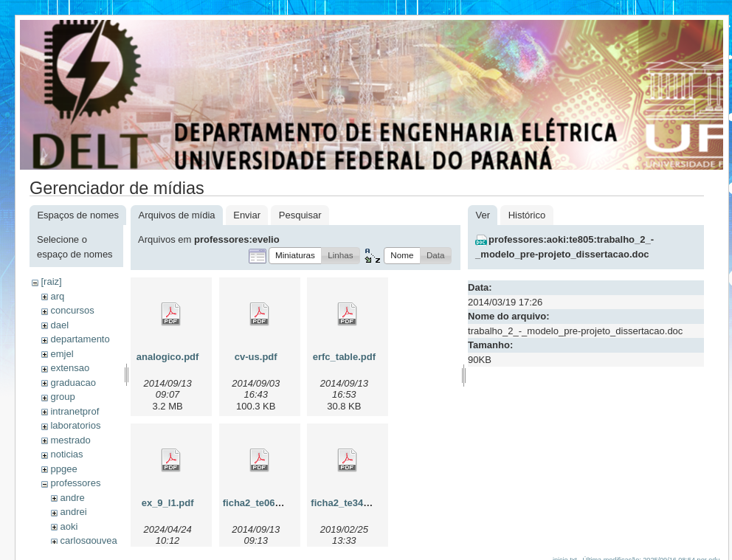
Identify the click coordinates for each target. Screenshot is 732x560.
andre (72, 498)
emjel (62, 354)
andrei (73, 512)
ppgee (63, 469)
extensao (70, 368)
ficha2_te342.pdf (348, 503)
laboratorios (75, 425)
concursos (72, 310)
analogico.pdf (168, 357)
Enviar (247, 215)
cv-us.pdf (256, 357)
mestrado (70, 440)
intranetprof (75, 411)
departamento (80, 339)
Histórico (527, 215)
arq (57, 296)
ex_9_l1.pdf (168, 503)
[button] (295, 256)
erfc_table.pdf (344, 357)
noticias (66, 454)
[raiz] (51, 281)
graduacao (73, 383)
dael (59, 325)
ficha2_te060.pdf (260, 503)
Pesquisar (300, 215)
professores (75, 483)
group (62, 397)
